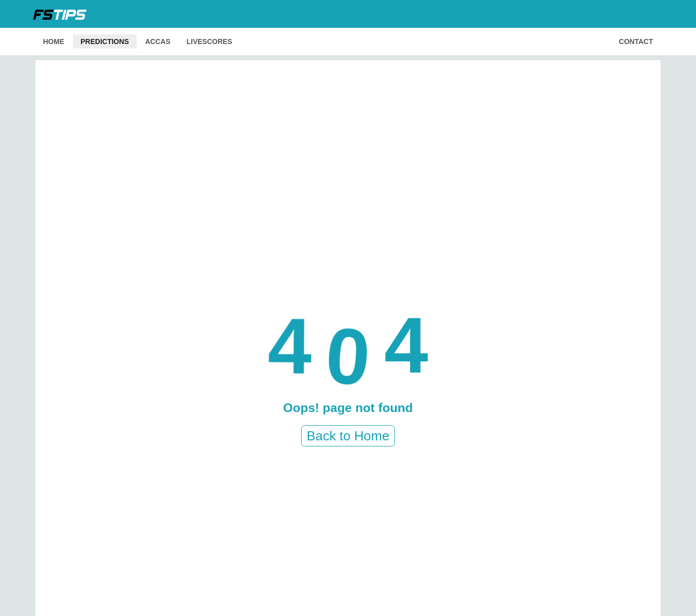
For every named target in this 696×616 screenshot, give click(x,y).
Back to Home (348, 436)
